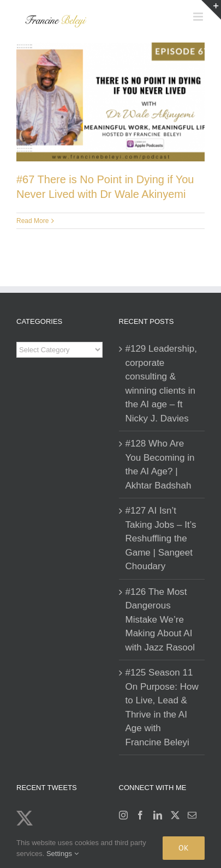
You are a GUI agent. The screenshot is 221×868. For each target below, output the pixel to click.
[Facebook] (140, 815)
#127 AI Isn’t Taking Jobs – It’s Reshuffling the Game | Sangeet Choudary (161, 538)
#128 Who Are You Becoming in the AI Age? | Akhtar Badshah (160, 465)
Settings (62, 854)
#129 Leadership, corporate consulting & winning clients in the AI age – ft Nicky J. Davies (161, 384)
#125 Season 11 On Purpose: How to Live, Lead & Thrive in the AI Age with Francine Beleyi (162, 707)
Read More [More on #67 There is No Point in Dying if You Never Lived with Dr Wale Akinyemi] (32, 221)
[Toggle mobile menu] (199, 17)
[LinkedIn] (158, 815)
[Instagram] (123, 815)
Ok (184, 848)
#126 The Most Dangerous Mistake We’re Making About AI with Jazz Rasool (160, 620)
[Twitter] (175, 815)
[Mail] (192, 815)
